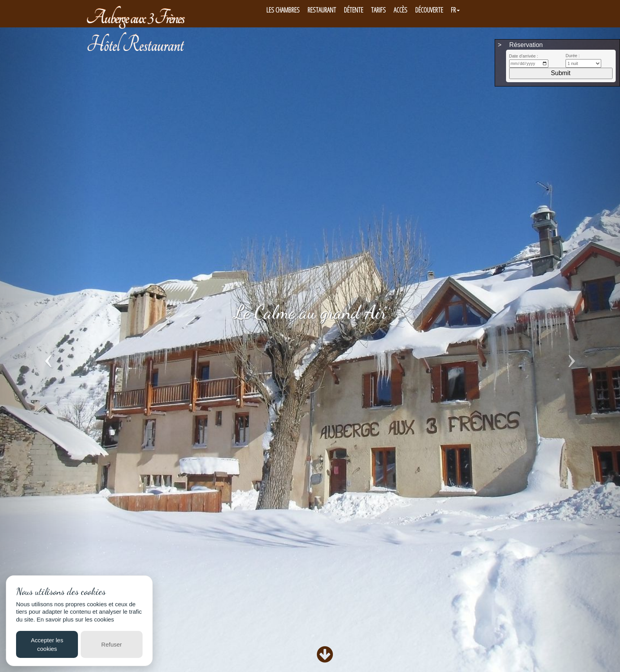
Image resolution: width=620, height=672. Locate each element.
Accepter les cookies (47, 644)
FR (455, 10)
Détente (353, 10)
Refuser (112, 644)
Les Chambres (283, 10)
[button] (46, 346)
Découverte (429, 10)
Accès (400, 10)
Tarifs (378, 10)
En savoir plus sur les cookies (76, 619)
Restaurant (322, 10)
